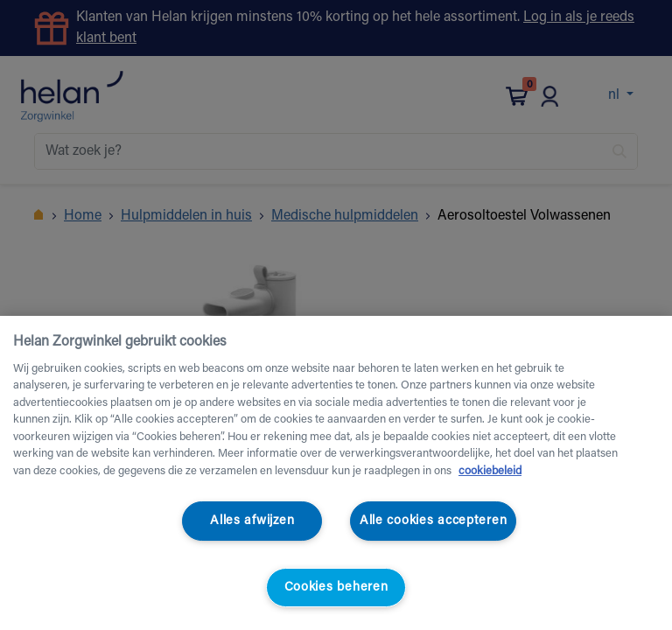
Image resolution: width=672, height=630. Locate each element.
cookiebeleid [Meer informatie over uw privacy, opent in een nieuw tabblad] (490, 471)
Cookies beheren (336, 588)
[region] (336, 473)
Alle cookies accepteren (434, 521)
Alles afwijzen (252, 521)
